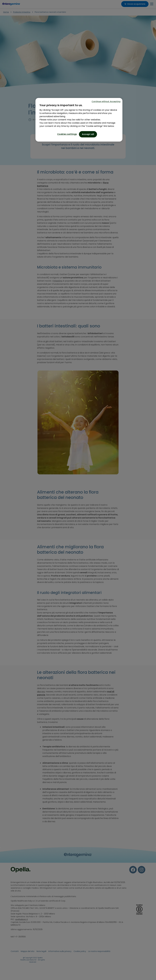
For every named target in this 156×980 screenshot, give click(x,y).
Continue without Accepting (106, 101)
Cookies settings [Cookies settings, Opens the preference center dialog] (67, 134)
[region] (79, 120)
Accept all (88, 134)
